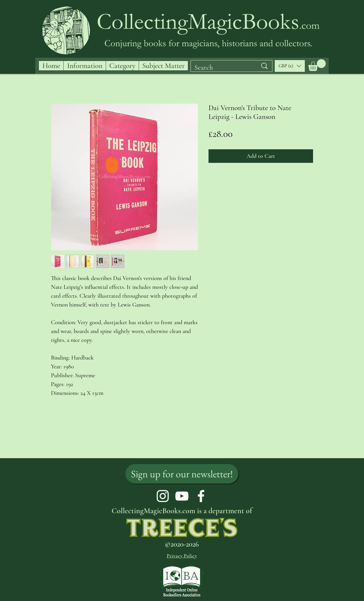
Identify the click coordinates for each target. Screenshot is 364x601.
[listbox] (290, 66)
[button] (317, 65)
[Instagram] (163, 496)
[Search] (222, 68)
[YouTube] (182, 496)
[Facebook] (201, 496)
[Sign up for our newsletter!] (182, 474)
